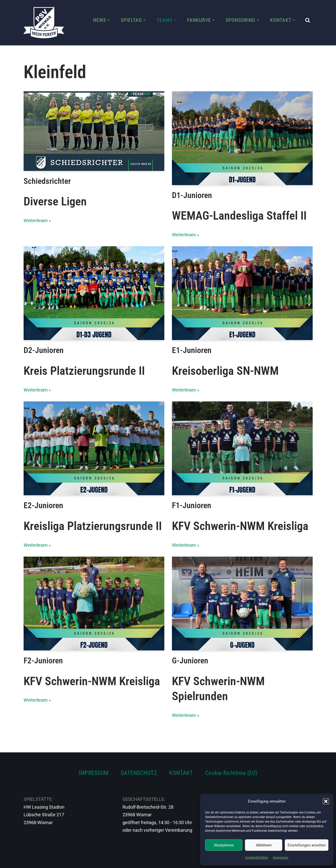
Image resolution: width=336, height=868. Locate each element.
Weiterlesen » (37, 220)
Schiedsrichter (47, 181)
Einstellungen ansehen (307, 845)
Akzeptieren (224, 845)
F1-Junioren (192, 505)
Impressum (281, 858)
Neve (29, 861)
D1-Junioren (192, 195)
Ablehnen (264, 845)
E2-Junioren (43, 505)
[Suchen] (308, 20)
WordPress (80, 861)
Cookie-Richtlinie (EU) (231, 773)
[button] (326, 801)
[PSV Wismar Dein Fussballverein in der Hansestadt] (44, 23)
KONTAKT (181, 773)
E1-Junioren (192, 350)
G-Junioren (190, 661)
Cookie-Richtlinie (257, 858)
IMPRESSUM (94, 773)
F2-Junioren (43, 661)
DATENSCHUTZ (139, 773)
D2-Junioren (44, 350)
